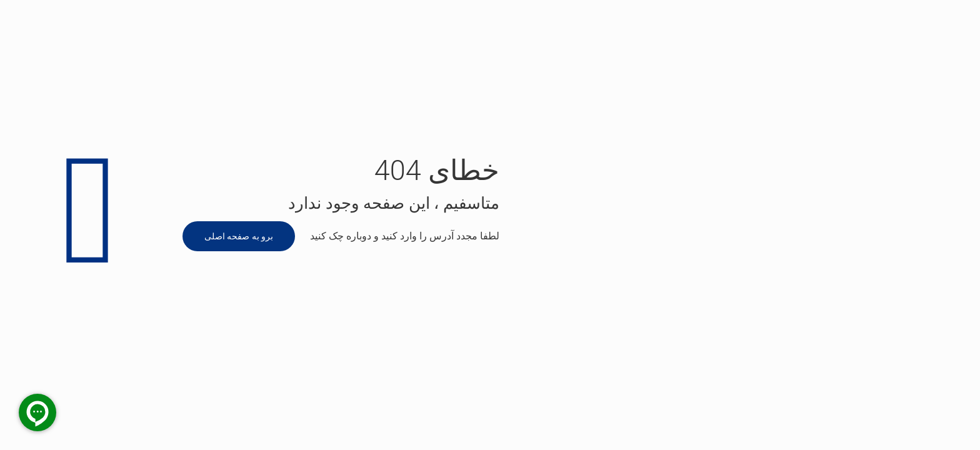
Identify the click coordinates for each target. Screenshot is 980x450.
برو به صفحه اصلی (239, 236)
